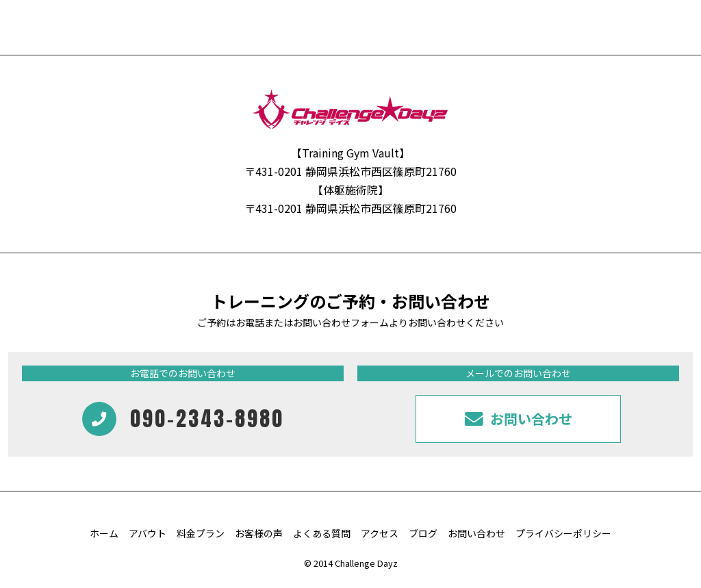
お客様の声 (259, 533)
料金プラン (201, 533)
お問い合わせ (476, 533)
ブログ (423, 533)
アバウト (148, 533)
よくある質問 (322, 533)
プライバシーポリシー (563, 533)
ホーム (104, 533)
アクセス (380, 533)
